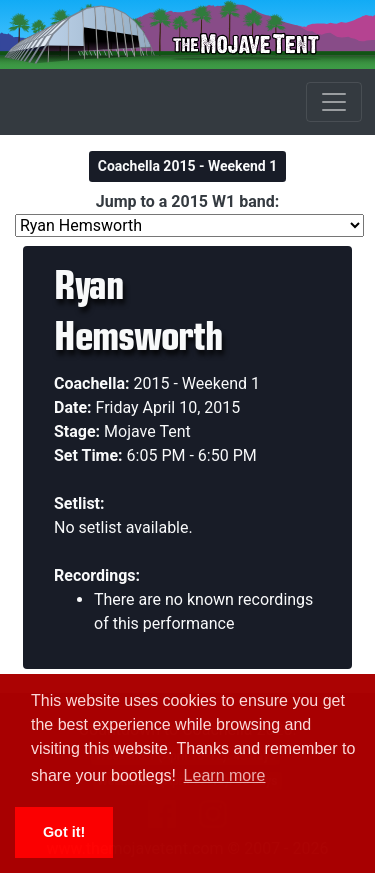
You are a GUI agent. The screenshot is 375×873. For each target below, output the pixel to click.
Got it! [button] (64, 832)
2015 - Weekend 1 (197, 383)
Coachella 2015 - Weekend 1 (188, 166)
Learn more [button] (225, 775)
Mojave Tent (147, 431)
